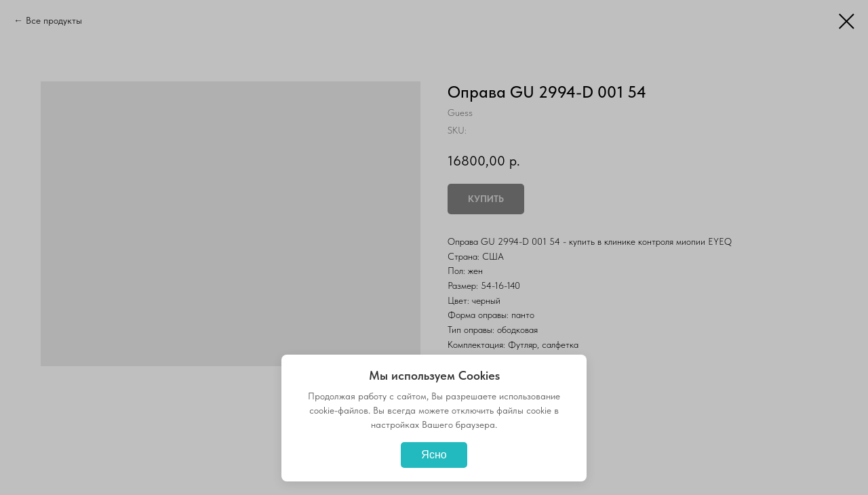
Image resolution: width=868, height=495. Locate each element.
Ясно (434, 455)
